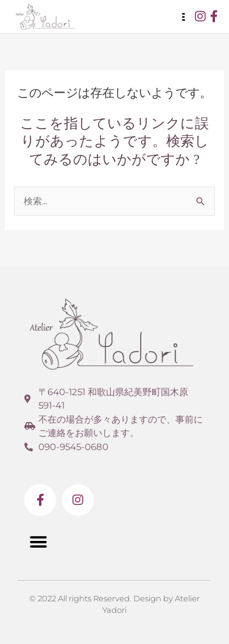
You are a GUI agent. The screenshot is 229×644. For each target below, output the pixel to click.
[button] (38, 542)
